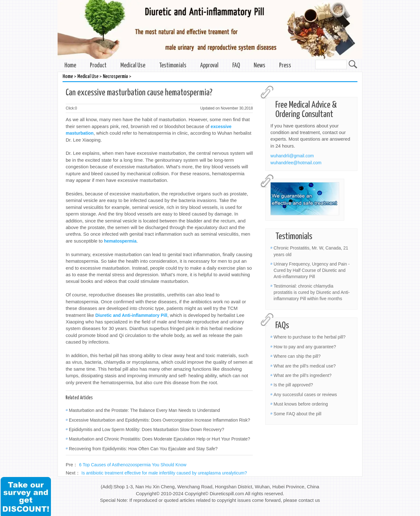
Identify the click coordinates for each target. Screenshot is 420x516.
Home (70, 66)
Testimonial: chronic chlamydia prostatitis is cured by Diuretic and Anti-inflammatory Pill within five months (312, 292)
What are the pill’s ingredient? (302, 375)
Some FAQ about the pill (297, 414)
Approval (209, 66)
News (260, 66)
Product (98, 66)
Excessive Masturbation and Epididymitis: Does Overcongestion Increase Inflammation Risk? (160, 420)
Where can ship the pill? (297, 356)
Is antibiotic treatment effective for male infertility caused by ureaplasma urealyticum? (164, 473)
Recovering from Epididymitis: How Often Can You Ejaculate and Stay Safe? (143, 449)
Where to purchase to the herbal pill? (309, 337)
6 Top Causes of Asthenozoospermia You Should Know (133, 465)
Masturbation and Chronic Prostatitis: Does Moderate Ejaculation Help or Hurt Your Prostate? (160, 439)
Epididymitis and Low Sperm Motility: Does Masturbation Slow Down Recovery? (146, 429)
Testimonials (173, 66)
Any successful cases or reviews (305, 395)
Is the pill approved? (293, 385)
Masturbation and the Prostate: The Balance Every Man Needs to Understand (144, 410)
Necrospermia (115, 77)
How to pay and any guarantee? (305, 347)
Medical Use (133, 66)
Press (285, 66)
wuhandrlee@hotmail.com (296, 163)
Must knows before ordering (301, 404)
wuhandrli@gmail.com (292, 156)
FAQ (236, 66)
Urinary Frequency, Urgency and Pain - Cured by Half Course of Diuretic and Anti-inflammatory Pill (312, 270)
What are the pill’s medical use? (304, 366)
